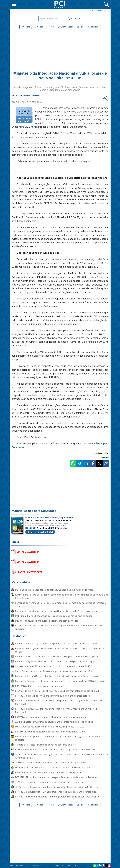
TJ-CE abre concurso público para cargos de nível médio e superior (50, 782)
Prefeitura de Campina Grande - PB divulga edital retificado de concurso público (57, 797)
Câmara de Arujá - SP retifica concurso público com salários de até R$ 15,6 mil (56, 666)
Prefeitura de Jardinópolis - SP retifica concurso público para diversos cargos (55, 661)
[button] (14, 4)
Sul (51, 27)
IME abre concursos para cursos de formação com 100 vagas (47, 621)
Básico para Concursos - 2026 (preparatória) (49, 517)
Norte (80, 27)
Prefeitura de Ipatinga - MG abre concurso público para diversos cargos (52, 696)
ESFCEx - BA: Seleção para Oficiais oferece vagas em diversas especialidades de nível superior (59, 627)
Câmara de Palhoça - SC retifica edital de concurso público (45, 745)
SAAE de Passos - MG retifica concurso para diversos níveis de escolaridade (54, 722)
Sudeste (39, 27)
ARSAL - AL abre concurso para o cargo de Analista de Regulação (49, 772)
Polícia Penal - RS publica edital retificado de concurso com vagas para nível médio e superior (59, 738)
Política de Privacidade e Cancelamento (26, 866)
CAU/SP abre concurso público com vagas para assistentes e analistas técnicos (56, 671)
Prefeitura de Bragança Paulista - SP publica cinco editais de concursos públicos (57, 643)
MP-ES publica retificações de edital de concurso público (50, 727)
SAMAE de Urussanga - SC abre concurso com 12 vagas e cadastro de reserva (55, 750)
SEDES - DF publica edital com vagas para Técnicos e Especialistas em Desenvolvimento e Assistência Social (61, 756)
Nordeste (94, 27)
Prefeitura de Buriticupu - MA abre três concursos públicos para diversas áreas (56, 792)
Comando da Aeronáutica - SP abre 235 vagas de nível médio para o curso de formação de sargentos (60, 604)
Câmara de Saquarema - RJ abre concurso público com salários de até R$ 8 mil (61, 681)
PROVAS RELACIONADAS (30, 572)
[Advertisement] (39, 49)
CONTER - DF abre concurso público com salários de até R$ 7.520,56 (50, 763)
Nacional (26, 27)
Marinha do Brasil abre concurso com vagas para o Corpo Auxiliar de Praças (55, 590)
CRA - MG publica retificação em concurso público (41, 686)
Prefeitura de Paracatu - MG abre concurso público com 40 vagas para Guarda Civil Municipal (58, 702)
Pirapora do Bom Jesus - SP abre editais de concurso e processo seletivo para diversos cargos (60, 650)
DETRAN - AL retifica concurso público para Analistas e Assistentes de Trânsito (56, 777)
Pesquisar (74, 19)
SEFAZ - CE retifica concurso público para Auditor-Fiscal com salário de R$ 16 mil (57, 787)
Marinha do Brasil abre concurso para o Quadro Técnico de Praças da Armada (56, 611)
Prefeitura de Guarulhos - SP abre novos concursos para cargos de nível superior (57, 656)
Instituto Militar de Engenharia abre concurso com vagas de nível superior (54, 616)
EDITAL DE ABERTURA (28, 552)
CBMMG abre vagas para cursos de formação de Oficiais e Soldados (50, 717)
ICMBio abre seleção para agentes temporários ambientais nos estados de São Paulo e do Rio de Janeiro (62, 596)
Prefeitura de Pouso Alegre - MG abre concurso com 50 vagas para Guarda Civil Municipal (56, 710)
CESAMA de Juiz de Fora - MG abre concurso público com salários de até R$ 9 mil (57, 691)
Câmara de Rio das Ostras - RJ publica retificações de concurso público (57, 676)
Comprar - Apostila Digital (40, 532)
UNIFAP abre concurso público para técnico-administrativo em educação (53, 767)
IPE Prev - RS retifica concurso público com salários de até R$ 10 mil (50, 732)
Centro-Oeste (65, 27)
